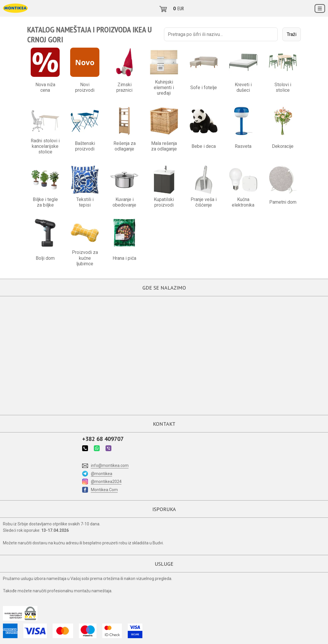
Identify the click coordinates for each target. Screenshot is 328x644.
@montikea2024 (106, 482)
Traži (292, 34)
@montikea (102, 474)
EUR (181, 8)
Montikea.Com (104, 490)
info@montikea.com (110, 465)
